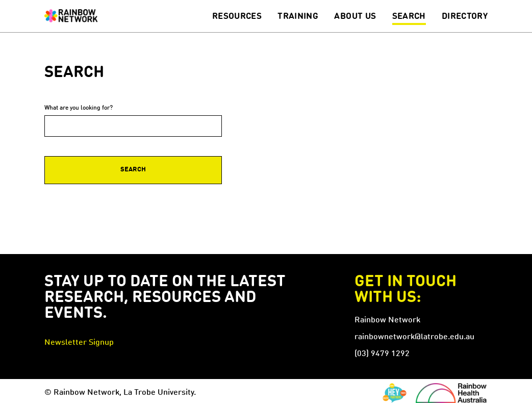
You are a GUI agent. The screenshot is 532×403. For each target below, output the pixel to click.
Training (298, 17)
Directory (465, 17)
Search (409, 17)
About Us (355, 17)
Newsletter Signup (79, 343)
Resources (237, 17)
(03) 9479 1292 (382, 354)
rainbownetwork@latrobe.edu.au (414, 337)
